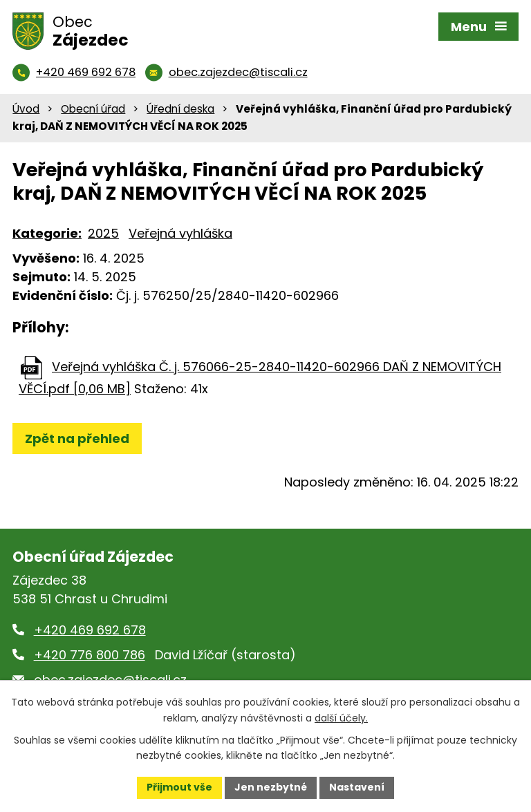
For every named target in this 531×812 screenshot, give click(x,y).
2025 (103, 233)
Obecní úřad (93, 109)
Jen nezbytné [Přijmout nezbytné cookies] (271, 787)
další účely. (341, 718)
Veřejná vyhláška (180, 233)
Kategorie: (47, 233)
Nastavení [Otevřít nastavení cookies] (357, 787)
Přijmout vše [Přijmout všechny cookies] (179, 787)
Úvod (26, 109)
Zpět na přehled (77, 438)
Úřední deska (180, 109)
